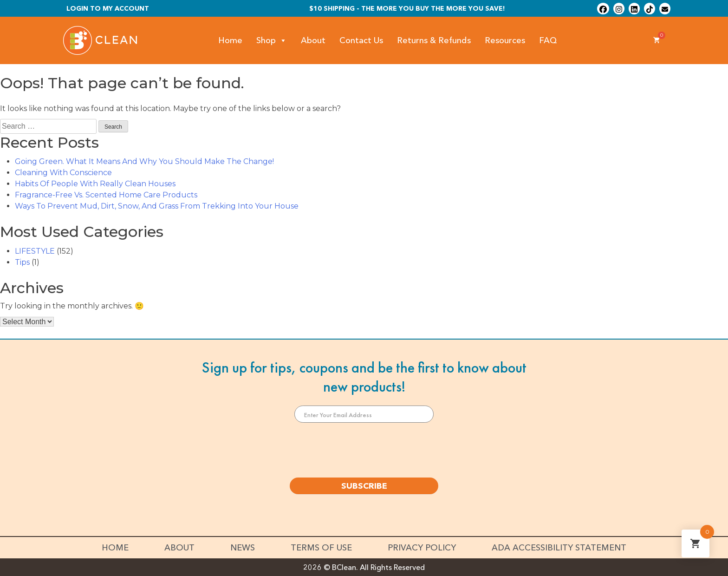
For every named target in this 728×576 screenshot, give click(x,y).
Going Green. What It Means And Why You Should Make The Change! (144, 161)
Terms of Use (321, 548)
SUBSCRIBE (364, 486)
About (313, 40)
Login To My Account (108, 8)
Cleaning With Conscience (63, 173)
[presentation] (364, 450)
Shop (272, 41)
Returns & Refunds (434, 40)
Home (230, 40)
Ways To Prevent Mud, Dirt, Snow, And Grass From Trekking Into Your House (157, 206)
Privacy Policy (422, 548)
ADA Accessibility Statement (559, 548)
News (243, 548)
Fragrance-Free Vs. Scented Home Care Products (106, 195)
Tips (22, 262)
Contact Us (361, 40)
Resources (505, 40)
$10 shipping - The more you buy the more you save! (407, 8)
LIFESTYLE (35, 251)
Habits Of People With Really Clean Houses (95, 184)
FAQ (548, 40)
